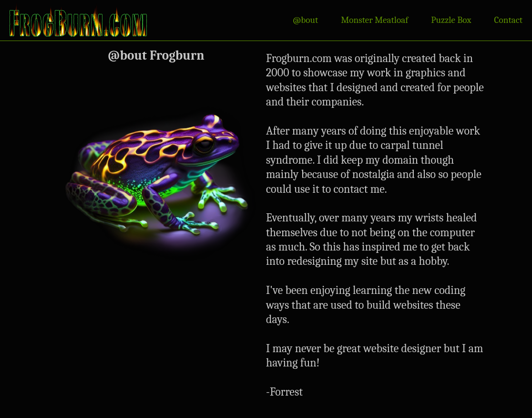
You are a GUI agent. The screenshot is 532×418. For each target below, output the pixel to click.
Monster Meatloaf (374, 20)
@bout (305, 20)
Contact (508, 20)
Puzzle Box (451, 20)
